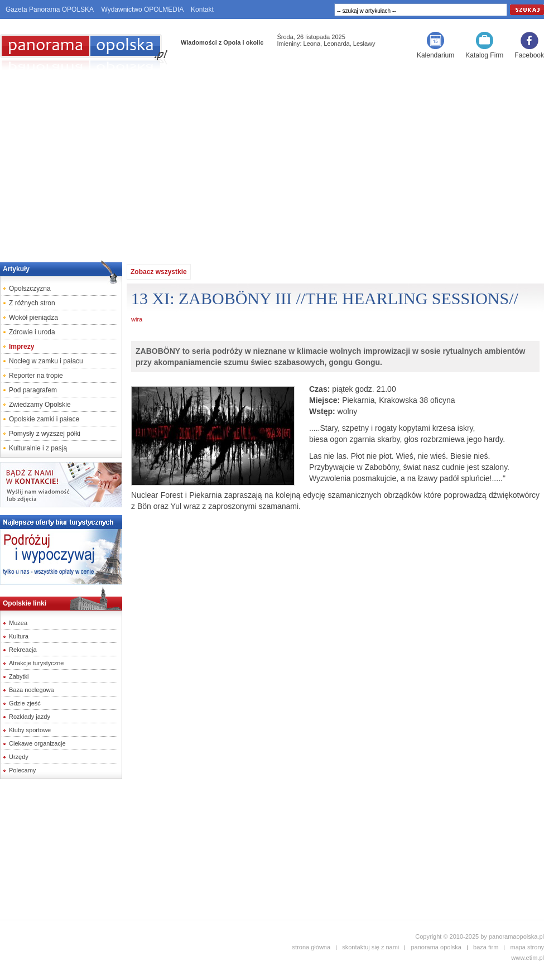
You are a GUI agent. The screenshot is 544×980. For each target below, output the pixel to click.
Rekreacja (23, 650)
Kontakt (202, 9)
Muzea (18, 623)
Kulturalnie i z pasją (38, 448)
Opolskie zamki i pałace (44, 419)
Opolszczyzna (30, 289)
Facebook (529, 55)
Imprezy (21, 347)
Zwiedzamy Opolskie (40, 405)
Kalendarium (435, 55)
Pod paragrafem (33, 390)
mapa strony (527, 947)
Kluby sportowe (30, 730)
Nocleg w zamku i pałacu (46, 361)
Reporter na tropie (36, 376)
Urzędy (19, 757)
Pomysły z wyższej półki (45, 434)
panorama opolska (436, 947)
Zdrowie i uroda (32, 332)
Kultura (19, 636)
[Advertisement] (272, 162)
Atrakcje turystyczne (36, 663)
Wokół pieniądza (33, 318)
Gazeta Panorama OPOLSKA (50, 9)
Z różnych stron (32, 303)
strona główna (312, 947)
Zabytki (19, 676)
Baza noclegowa (32, 690)
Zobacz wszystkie (159, 272)
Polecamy (22, 770)
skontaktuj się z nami (370, 947)
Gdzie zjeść (25, 703)
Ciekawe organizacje (37, 743)
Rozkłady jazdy (30, 717)
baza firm (486, 947)
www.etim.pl (528, 958)
